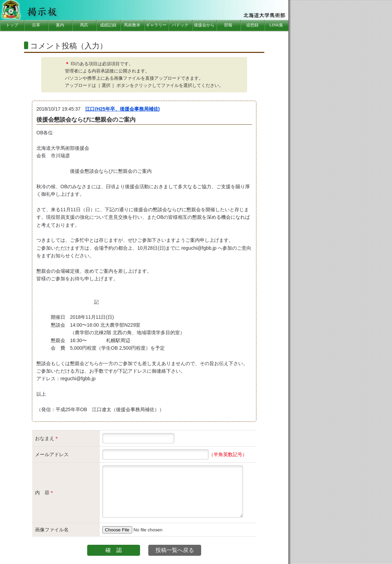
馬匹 (84, 25)
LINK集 (276, 25)
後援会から (204, 25)
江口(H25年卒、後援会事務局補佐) (122, 109)
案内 (60, 25)
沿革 (36, 25)
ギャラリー (156, 25)
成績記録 (108, 25)
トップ (12, 25)
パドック (180, 25)
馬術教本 (132, 25)
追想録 (252, 25)
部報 (228, 25)
